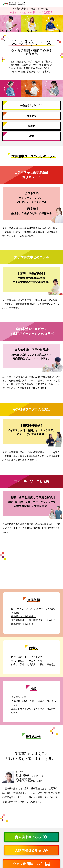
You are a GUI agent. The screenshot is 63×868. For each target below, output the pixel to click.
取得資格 (31, 116)
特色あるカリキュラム (31, 105)
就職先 (31, 126)
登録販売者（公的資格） (23, 616)
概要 (31, 136)
